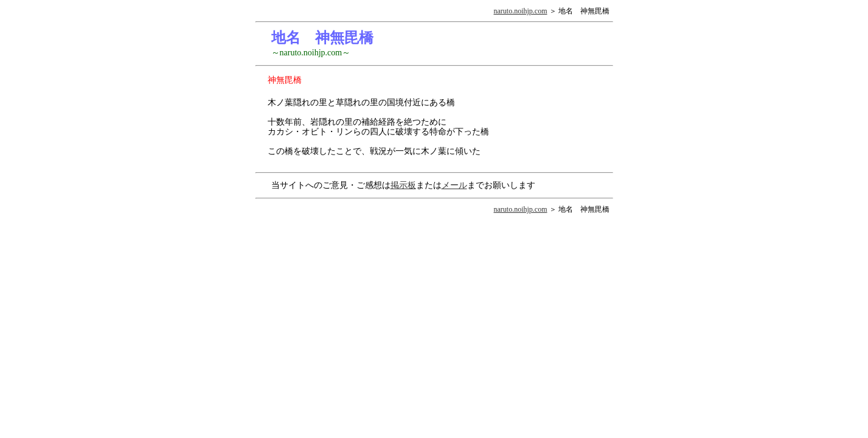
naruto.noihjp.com (521, 11)
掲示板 (403, 185)
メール (454, 185)
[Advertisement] (546, 119)
